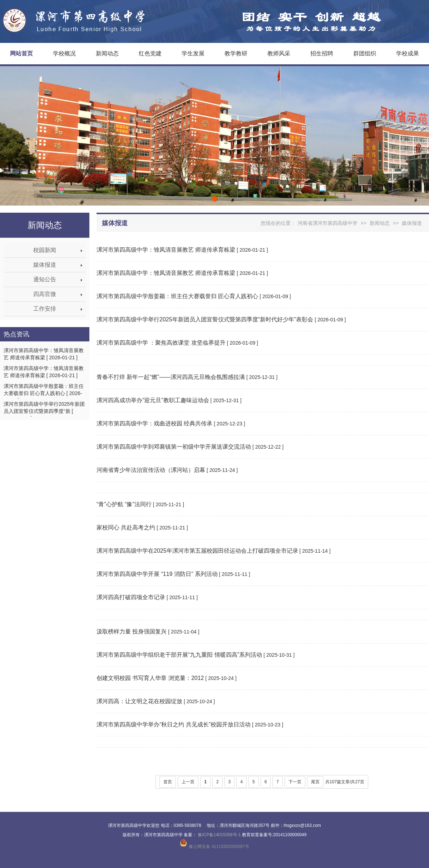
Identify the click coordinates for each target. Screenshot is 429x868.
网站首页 (21, 53)
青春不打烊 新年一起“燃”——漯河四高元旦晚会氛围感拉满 (171, 377)
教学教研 (236, 53)
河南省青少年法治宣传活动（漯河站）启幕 (151, 470)
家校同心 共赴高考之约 (126, 527)
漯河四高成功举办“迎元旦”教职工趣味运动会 (153, 400)
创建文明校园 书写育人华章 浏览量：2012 (150, 678)
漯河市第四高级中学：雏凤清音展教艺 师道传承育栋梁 (166, 250)
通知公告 (45, 279)
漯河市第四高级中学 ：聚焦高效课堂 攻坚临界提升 (161, 343)
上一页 (188, 782)
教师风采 (279, 53)
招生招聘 (322, 53)
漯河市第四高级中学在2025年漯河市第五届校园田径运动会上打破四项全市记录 (197, 551)
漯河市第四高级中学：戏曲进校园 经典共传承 (154, 423)
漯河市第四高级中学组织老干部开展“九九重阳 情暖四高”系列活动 (179, 655)
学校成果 (408, 53)
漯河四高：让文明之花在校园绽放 (139, 701)
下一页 (295, 782)
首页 (168, 782)
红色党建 (150, 53)
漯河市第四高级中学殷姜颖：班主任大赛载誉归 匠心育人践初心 (177, 296)
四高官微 (45, 294)
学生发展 (193, 53)
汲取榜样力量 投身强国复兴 (132, 632)
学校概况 (64, 53)
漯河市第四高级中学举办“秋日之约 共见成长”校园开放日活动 (174, 724)
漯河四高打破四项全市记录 (131, 597)
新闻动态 (107, 53)
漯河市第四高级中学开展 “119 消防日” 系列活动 (157, 574)
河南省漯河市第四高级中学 (327, 223)
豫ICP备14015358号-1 (219, 835)
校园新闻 (45, 250)
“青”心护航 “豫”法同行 (124, 504)
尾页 (315, 782)
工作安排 (45, 309)
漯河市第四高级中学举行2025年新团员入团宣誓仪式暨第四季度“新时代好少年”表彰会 (205, 319)
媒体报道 (45, 265)
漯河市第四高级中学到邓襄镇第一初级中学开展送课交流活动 (174, 447)
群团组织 (365, 53)
